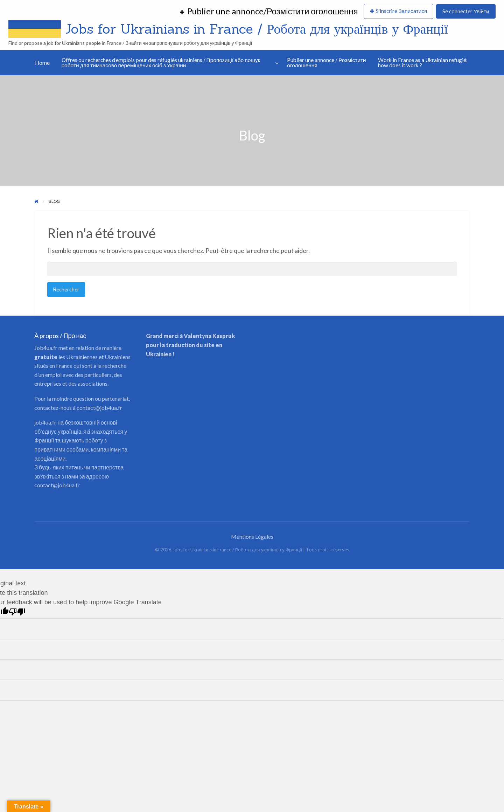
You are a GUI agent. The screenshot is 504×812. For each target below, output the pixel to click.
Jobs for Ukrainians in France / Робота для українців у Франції (257, 29)
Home (42, 63)
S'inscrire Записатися (401, 11)
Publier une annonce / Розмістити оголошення (327, 63)
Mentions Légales (252, 536)
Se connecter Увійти (466, 11)
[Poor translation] (17, 612)
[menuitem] (269, 12)
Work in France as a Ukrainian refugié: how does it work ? (423, 63)
